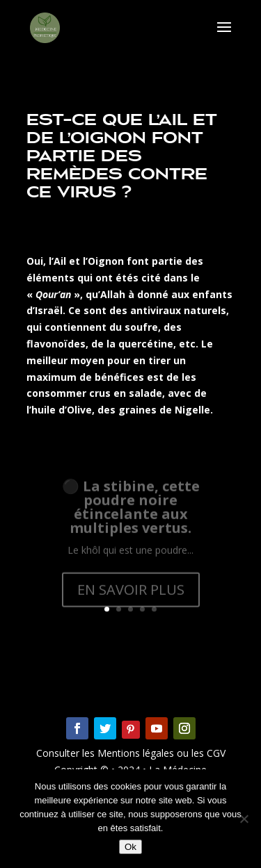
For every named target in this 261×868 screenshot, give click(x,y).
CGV (215, 753)
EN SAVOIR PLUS (131, 596)
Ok (130, 847)
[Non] (244, 819)
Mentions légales (137, 753)
